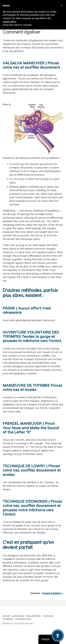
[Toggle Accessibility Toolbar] (58, 636)
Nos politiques (34, 616)
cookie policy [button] (9, 22)
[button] (62, 5)
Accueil (6, 616)
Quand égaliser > (53, 593)
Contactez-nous (23, 619)
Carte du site (18, 616)
